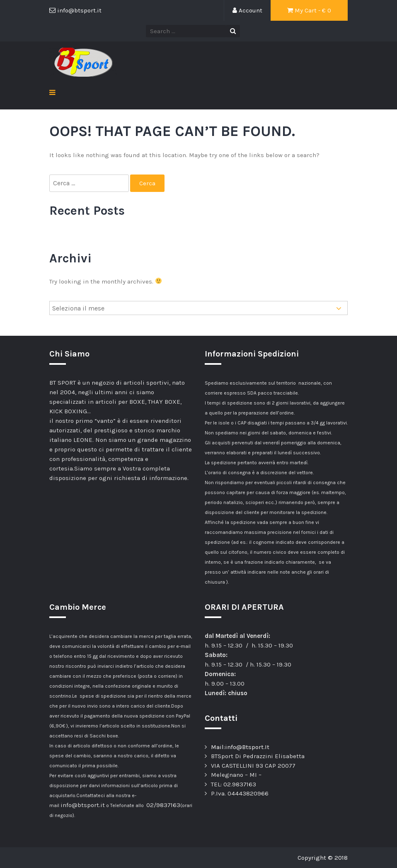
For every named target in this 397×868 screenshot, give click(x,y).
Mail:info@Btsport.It (240, 747)
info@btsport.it (83, 805)
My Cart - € (309, 10)
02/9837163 (163, 805)
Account (247, 10)
